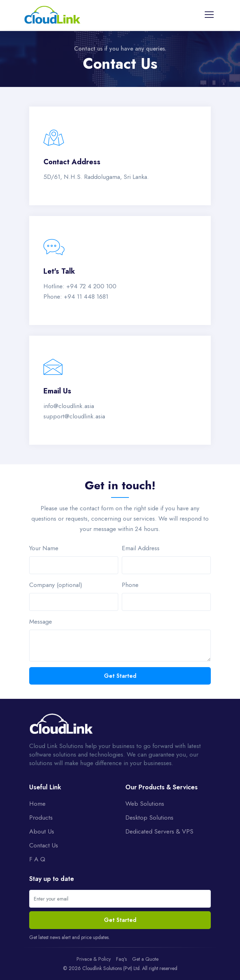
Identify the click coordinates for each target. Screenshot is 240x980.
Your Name (44, 548)
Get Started (120, 676)
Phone (130, 585)
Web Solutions (145, 804)
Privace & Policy (94, 959)
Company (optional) (56, 585)
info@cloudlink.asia (69, 406)
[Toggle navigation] (209, 15)
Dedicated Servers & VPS (159, 831)
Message (41, 621)
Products (41, 817)
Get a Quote (145, 959)
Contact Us (44, 845)
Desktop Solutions (149, 817)
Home (37, 804)
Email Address (141, 548)
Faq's (121, 959)
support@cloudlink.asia (74, 416)
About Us (42, 831)
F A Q (37, 859)
